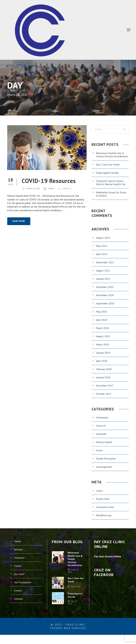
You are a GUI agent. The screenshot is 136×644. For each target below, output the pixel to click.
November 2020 (105, 298)
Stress (100, 453)
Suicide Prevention (107, 462)
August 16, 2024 (73, 579)
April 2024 (102, 257)
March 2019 (103, 348)
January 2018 (104, 380)
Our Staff (19, 577)
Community (103, 421)
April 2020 (102, 323)
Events (18, 594)
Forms (18, 569)
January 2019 (104, 356)
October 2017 (104, 397)
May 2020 (102, 315)
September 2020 (106, 307)
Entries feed (103, 502)
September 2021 (106, 265)
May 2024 (102, 249)
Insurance (20, 561)
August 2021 (103, 274)
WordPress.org (105, 518)
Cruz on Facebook (106, 576)
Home (18, 544)
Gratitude (101, 437)
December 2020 (105, 290)
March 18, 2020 (35, 188)
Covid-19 (71, 188)
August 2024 (103, 241)
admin (55, 188)
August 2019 (103, 339)
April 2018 (102, 364)
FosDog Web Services (68, 637)
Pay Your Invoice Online (109, 559)
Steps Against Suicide (109, 176)
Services (19, 553)
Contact (19, 602)
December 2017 (105, 389)
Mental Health (104, 445)
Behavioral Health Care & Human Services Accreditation (111, 156)
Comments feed (105, 510)
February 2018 (104, 372)
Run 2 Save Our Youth (109, 168)
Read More (20, 221)
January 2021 (104, 282)
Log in (100, 494)
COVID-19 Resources (53, 181)
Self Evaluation (23, 585)
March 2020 (103, 331)
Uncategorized (104, 470)
